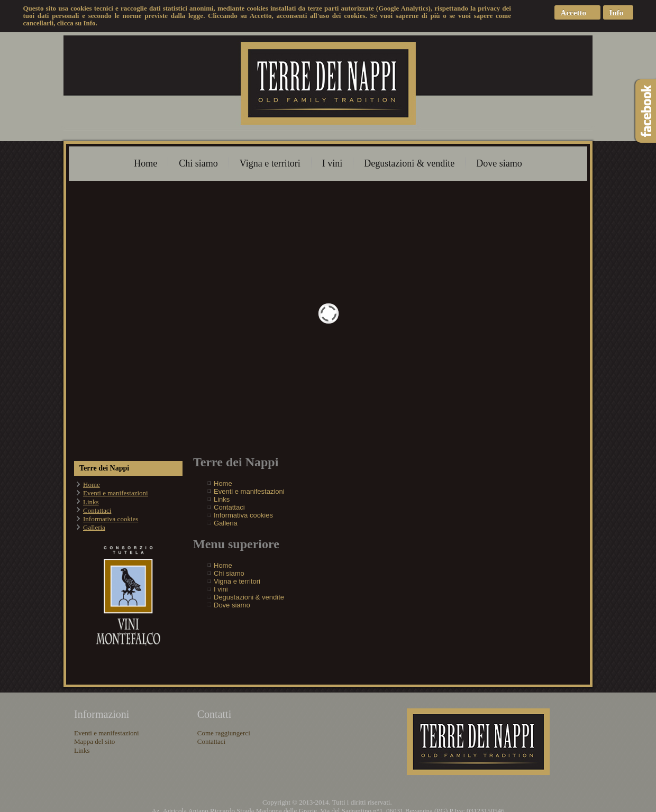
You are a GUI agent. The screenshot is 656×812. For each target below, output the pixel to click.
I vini (332, 163)
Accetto (573, 13)
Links (91, 502)
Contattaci (97, 510)
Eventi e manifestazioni (116, 493)
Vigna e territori (270, 163)
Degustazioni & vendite (409, 163)
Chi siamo (198, 163)
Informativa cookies (111, 519)
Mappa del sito (94, 741)
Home (145, 163)
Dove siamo (499, 163)
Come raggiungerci (224, 733)
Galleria (94, 527)
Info (617, 13)
